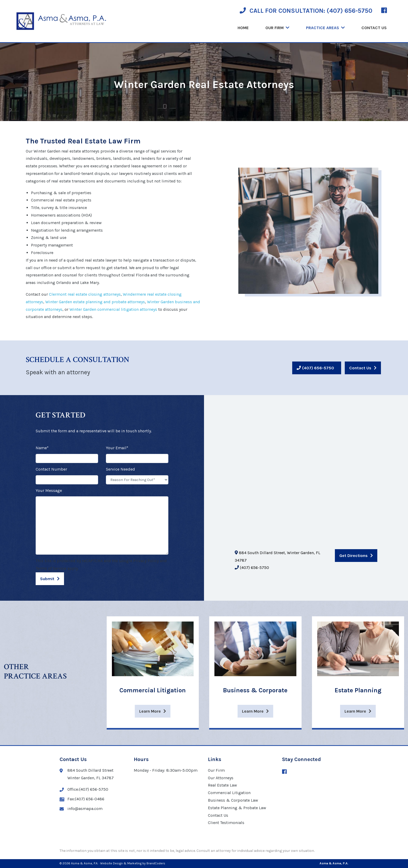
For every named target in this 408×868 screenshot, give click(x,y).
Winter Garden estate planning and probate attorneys (95, 302)
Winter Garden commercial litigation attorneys (113, 309)
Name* (42, 448)
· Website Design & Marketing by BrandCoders (132, 863)
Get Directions (353, 556)
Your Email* (117, 448)
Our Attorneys (221, 778)
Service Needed (120, 469)
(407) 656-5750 (318, 368)
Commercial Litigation (229, 793)
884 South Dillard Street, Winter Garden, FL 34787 (278, 556)
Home (243, 28)
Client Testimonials (226, 823)
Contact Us (374, 28)
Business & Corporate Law (233, 800)
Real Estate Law (222, 785)
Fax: (82, 799)
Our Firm (275, 28)
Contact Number (51, 469)
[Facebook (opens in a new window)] (384, 11)
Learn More (150, 711)
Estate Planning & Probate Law (237, 808)
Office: (84, 790)
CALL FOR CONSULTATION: (306, 11)
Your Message (49, 490)
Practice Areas (323, 28)
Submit (47, 579)
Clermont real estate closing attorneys (85, 294)
